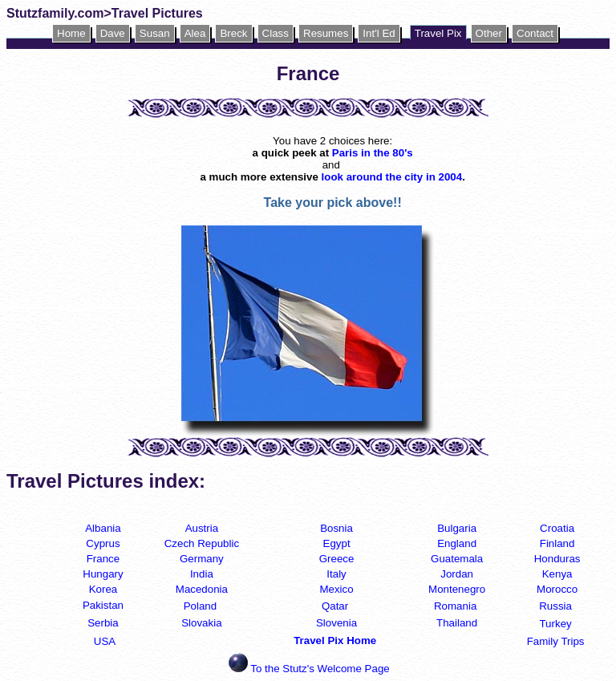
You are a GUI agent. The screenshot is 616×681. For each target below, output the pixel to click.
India (202, 574)
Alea (195, 33)
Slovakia (201, 623)
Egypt (337, 543)
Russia (555, 606)
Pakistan (103, 605)
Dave (113, 33)
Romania (455, 606)
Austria (202, 528)
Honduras (557, 559)
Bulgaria (457, 528)
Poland (201, 606)
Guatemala (457, 559)
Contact (535, 33)
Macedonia (202, 589)
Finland (557, 543)
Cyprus (103, 543)
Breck (233, 33)
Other (489, 33)
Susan (155, 33)
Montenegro (457, 589)
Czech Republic (202, 543)
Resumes (326, 33)
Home (71, 33)
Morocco (557, 589)
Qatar (335, 606)
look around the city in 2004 (392, 177)
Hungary (103, 574)
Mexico (336, 589)
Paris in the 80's (373, 153)
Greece (337, 559)
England (457, 543)
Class (276, 33)
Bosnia (336, 528)
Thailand (457, 623)
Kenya (557, 574)
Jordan (457, 574)
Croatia (557, 528)
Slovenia (336, 623)
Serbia (103, 623)
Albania (103, 528)
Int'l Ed (379, 33)
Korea (103, 589)
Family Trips (556, 641)
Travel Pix (438, 33)
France (103, 559)
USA (105, 641)
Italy (336, 574)
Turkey (555, 624)
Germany (202, 559)
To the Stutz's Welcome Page (320, 669)
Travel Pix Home (336, 640)
